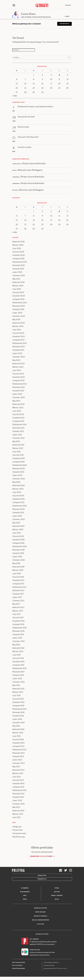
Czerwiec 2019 (19, 519)
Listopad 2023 (18, 340)
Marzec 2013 (18, 773)
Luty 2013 (17, 777)
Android (36, 939)
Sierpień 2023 (18, 350)
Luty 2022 (17, 411)
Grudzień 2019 (18, 499)
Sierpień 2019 (18, 513)
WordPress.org (18, 837)
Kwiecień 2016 (18, 648)
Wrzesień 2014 (18, 713)
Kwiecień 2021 (18, 445)
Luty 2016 (17, 655)
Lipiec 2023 (17, 354)
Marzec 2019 (18, 530)
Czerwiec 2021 (18, 438)
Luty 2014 (16, 736)
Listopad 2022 (18, 381)
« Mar (15, 96)
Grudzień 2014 (18, 702)
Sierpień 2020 (18, 472)
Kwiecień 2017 (18, 608)
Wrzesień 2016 (18, 631)
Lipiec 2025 (17, 272)
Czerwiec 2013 (19, 763)
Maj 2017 (16, 604)
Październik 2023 (20, 343)
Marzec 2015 (18, 692)
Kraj (25, 896)
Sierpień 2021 (18, 431)
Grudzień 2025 (19, 255)
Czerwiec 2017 (18, 601)
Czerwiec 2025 (19, 276)
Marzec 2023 (18, 367)
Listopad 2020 (19, 462)
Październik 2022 (20, 384)
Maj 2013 (16, 767)
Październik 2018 (19, 547)
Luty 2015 (16, 696)
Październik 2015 (19, 668)
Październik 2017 (19, 587)
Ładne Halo (56, 963)
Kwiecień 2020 (19, 486)
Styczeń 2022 (18, 414)
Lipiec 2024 (17, 313)
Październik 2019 (19, 506)
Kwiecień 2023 (19, 364)
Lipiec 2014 (17, 719)
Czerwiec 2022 (19, 398)
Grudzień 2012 (18, 784)
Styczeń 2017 (18, 618)
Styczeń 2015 (18, 699)
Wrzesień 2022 (19, 387)
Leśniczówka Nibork (18, 969)
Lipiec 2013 (17, 760)
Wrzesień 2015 (18, 672)
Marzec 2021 (18, 448)
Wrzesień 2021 (18, 428)
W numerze (25, 888)
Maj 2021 (16, 442)
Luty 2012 (16, 817)
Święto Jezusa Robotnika (34, 163)
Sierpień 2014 (18, 716)
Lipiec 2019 (17, 516)
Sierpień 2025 (18, 269)
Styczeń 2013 (18, 780)
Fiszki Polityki (35, 950)
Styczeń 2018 (18, 577)
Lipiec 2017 (17, 597)
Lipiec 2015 (17, 679)
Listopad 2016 (18, 624)
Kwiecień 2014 (18, 729)
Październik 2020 (20, 465)
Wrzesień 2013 (18, 753)
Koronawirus (25, 892)
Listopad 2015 (18, 665)
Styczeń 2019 (18, 536)
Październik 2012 (19, 790)
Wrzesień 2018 (18, 550)
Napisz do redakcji (41, 916)
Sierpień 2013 (18, 757)
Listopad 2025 (18, 259)
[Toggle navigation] (14, 5)
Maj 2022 (16, 401)
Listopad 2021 (18, 421)
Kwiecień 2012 (18, 811)
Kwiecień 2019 (18, 526)
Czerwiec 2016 (19, 641)
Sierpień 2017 (18, 594)
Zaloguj (68, 5)
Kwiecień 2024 (19, 323)
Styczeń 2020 (18, 496)
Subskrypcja (42, 879)
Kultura (57, 892)
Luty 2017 (16, 614)
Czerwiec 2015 (18, 682)
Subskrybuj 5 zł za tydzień (41, 856)
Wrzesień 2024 (19, 306)
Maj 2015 (16, 685)
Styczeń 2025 (18, 293)
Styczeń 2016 (18, 658)
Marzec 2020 (18, 489)
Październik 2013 (19, 750)
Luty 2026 (17, 249)
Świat (25, 899)
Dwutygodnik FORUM (18, 963)
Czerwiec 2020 (19, 479)
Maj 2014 (16, 726)
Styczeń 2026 (18, 252)
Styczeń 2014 (18, 740)
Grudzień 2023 (19, 337)
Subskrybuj (64, 24)
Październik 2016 (19, 628)
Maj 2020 (16, 482)
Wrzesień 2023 (19, 347)
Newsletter (42, 876)
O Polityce (40, 924)
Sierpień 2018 (18, 553)
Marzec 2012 (18, 814)
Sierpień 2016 (18, 635)
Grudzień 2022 (19, 377)
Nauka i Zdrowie (57, 896)
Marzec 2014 (18, 733)
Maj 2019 (16, 523)
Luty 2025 (17, 289)
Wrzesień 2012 (18, 794)
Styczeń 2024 (18, 333)
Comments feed (19, 834)
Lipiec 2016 (17, 638)
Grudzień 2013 (18, 743)
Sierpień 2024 (18, 309)
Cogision (50, 963)
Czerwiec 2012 (18, 804)
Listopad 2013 (18, 746)
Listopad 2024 (18, 299)
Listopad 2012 (18, 787)
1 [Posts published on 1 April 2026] (34, 75)
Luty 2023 (17, 370)
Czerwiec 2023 (19, 357)
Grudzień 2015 (18, 662)
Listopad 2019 (18, 503)
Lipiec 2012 (17, 801)
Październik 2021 (19, 425)
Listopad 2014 (18, 706)
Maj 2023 (16, 360)
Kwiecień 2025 (18, 282)
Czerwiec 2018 (19, 560)
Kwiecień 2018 (18, 567)
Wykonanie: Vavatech (49, 966)
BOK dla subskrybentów (40, 920)
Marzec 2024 (18, 326)
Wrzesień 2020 (19, 469)
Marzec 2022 (18, 408)
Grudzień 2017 (18, 580)
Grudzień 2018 (18, 540)
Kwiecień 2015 (18, 689)
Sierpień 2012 (18, 797)
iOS (31, 939)
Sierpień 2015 (18, 675)
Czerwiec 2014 (18, 723)
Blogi (57, 899)
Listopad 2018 (18, 543)
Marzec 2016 (18, 652)
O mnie (67, 17)
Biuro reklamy (40, 912)
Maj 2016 (16, 645)
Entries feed (17, 830)
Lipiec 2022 (17, 394)
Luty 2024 (17, 330)
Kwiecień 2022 (18, 404)
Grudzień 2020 (19, 459)
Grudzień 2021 (18, 418)
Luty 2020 (17, 492)
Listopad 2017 (18, 584)
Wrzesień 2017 (18, 591)
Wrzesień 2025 (19, 265)
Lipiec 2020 (17, 475)
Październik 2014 (19, 709)
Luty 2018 (17, 574)
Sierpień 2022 (18, 391)
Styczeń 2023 (18, 374)
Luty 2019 (17, 533)
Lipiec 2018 (17, 557)
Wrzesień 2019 (18, 509)
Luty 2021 (16, 452)
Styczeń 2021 (18, 455)
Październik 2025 (20, 262)
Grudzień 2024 (19, 296)
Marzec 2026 (18, 245)
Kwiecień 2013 (18, 770)
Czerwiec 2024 (19, 316)
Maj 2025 (16, 279)
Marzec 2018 (18, 570)
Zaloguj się (17, 827)
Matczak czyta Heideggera (30, 170)
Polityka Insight (17, 966)
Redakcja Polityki (41, 908)
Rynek (57, 888)
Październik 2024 (20, 303)
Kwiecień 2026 (19, 242)
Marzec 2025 (18, 286)
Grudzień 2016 (18, 621)
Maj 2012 (16, 807)
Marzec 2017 (18, 611)
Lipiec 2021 (17, 435)
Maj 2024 (16, 320)
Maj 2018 (16, 563)
